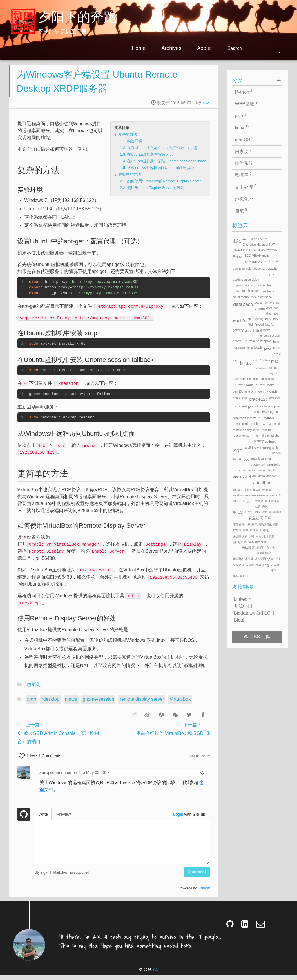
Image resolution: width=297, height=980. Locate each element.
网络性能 (261, 542)
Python (243, 92)
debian (259, 303)
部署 (258, 565)
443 (245, 239)
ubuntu (271, 470)
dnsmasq (272, 314)
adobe (257, 269)
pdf (250, 407)
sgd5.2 (249, 448)
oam (249, 385)
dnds (269, 308)
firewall (259, 325)
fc (271, 319)
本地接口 (256, 530)
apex (271, 274)
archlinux (269, 285)
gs (246, 341)
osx (271, 398)
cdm (258, 291)
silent (258, 448)
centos (267, 291)
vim (254, 476)
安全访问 (256, 518)
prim (277, 412)
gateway (238, 330)
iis (248, 348)
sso (246, 459)
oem (271, 385)
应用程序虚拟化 (262, 525)
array (236, 291)
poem (278, 406)
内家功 (243, 151)
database (243, 304)
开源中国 (243, 606)
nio (262, 379)
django (260, 308)
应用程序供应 (242, 525)
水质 (258, 537)
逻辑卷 (250, 565)
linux (242, 127)
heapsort (266, 341)
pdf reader (260, 406)
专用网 (259, 501)
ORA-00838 (241, 250)
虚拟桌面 (260, 559)
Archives (192, 48)
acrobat (269, 261)
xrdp (31, 704)
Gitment (204, 893)
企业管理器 (272, 501)
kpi (278, 348)
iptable (258, 348)
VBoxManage (261, 256)
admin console (242, 269)
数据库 (243, 175)
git (247, 330)
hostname (239, 348)
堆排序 (277, 512)
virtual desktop (267, 476)
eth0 (250, 319)
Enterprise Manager (255, 245)
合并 (251, 512)
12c (237, 241)
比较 (251, 537)
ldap (236, 360)
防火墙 (275, 565)
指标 (276, 525)
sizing (267, 448)
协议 (265, 506)
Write (43, 819)
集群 (236, 576)
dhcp (276, 303)
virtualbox (262, 483)
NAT (272, 245)
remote (277, 424)
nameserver (241, 379)
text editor (249, 470)
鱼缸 (243, 576)
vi (249, 476)
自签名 (271, 548)
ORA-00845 (257, 250)
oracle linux (240, 398)
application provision (246, 280)
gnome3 (238, 341)
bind (251, 291)
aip (264, 269)
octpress (260, 384)
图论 (258, 512)
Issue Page (200, 761)
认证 (271, 559)
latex (277, 354)
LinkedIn (243, 599)
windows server (255, 495)
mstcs (71, 704)
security (259, 441)
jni (274, 348)
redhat (266, 424)
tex (240, 470)
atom (244, 291)
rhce (249, 436)
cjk (275, 291)
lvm (268, 360)
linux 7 (257, 360)
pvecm (251, 417)
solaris (277, 453)
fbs (266, 319)
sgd (238, 450)
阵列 (274, 570)
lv (263, 360)
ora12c (263, 392)
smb (275, 448)
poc (271, 406)
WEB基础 (246, 103)
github (254, 330)
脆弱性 (261, 548)
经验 (244, 542)
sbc (277, 436)
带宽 (268, 517)
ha (258, 341)
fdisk (251, 325)
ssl (240, 459)
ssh (235, 459)
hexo (277, 341)
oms (254, 392)
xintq (45, 777)
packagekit (240, 406)
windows (238, 495)
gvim (252, 341)
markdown (260, 368)
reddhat (256, 424)
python (269, 418)
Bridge (253, 239)
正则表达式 (240, 537)
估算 (258, 506)
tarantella (273, 464)
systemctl (258, 464)
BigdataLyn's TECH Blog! (254, 616)
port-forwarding (264, 412)
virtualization (241, 490)
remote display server (142, 704)
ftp (272, 325)
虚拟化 (34, 689)
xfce (236, 501)
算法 (236, 542)
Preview (64, 819)
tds (235, 470)
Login (178, 819)
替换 (246, 530)
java (240, 115)
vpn (252, 490)
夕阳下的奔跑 (77, 18)
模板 (266, 530)
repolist (266, 430)
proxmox (239, 418)
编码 (251, 542)
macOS (244, 139)
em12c (240, 320)
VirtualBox (180, 704)
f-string (259, 319)
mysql (273, 373)
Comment (197, 877)
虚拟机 (249, 559)
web (258, 490)
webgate (268, 490)
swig (268, 459)
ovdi (278, 398)
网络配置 (248, 548)
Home (159, 48)
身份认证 (239, 565)
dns (276, 308)
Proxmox (271, 250)
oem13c (238, 392)
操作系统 (245, 163)
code (253, 297)
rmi (262, 436)
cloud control (241, 297)
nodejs (269, 379)
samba (269, 436)
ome (247, 392)
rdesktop (51, 704)
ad (276, 261)
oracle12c (258, 399)
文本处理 (245, 187)
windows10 (273, 495)
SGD (248, 256)
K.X (206, 107)
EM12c (263, 239)
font (267, 325)
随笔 (241, 210)
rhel (256, 436)
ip (252, 348)
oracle (273, 392)
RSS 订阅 (260, 637)
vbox (237, 477)
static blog (257, 459)
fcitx (276, 319)
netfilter (254, 379)
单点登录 (240, 512)
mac (275, 361)
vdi (245, 476)
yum (250, 501)
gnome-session (98, 704)
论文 (278, 559)
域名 (265, 512)
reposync (239, 436)
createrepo (265, 297)
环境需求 (268, 537)
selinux (270, 441)
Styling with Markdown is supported (62, 877)
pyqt (260, 417)
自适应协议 (264, 553)
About (224, 48)
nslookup (239, 384)
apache (272, 269)
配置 (266, 565)
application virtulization (248, 285)
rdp (247, 424)
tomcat (261, 470)
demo (268, 303)
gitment (265, 330)
